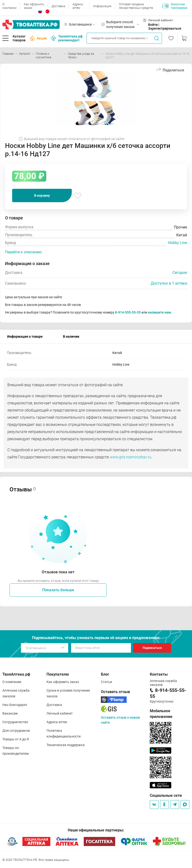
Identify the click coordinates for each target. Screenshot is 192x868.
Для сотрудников (16, 731)
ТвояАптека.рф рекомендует (67, 38)
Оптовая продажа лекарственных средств (136, 6)
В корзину (42, 195)
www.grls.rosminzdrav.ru (130, 457)
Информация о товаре (25, 336)
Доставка (58, 6)
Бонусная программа (175, 6)
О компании (9, 6)
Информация (102, 6)
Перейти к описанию (23, 252)
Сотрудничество (15, 722)
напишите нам (159, 312)
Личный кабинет (60, 713)
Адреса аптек (78, 6)
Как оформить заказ (34, 6)
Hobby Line (177, 243)
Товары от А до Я (16, 739)
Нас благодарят (15, 705)
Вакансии (10, 713)
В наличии (71, 336)
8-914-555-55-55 (128, 312)
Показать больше (58, 590)
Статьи (106, 682)
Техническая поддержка (66, 745)
